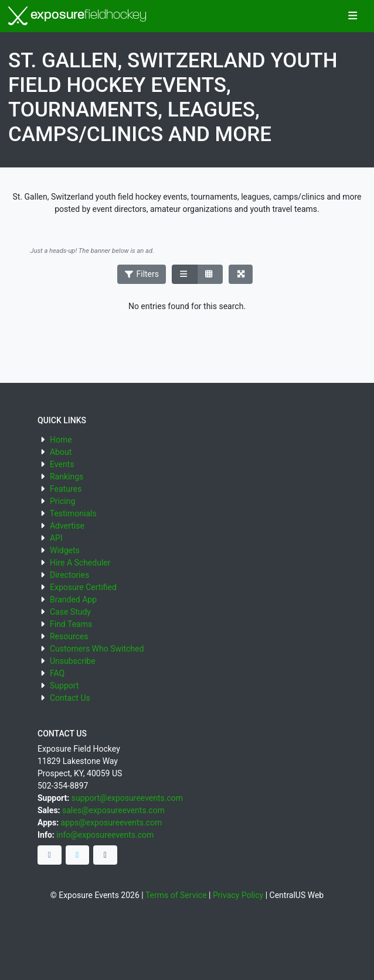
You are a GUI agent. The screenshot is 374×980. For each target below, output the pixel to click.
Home (61, 440)
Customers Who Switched (97, 649)
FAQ (57, 673)
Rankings (67, 477)
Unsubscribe (73, 661)
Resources (69, 636)
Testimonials (73, 513)
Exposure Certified (83, 587)
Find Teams (71, 624)
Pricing (62, 501)
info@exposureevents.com (105, 835)
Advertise (67, 526)
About (61, 452)
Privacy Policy (238, 895)
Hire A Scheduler (80, 563)
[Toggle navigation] (353, 16)
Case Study (70, 612)
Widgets (65, 550)
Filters (142, 274)
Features (66, 489)
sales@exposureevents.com (113, 810)
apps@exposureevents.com (112, 823)
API (56, 538)
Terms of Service (176, 895)
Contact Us (70, 698)
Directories (69, 575)
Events (62, 464)
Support (64, 686)
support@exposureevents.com (127, 798)
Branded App (73, 599)
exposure (77, 16)
